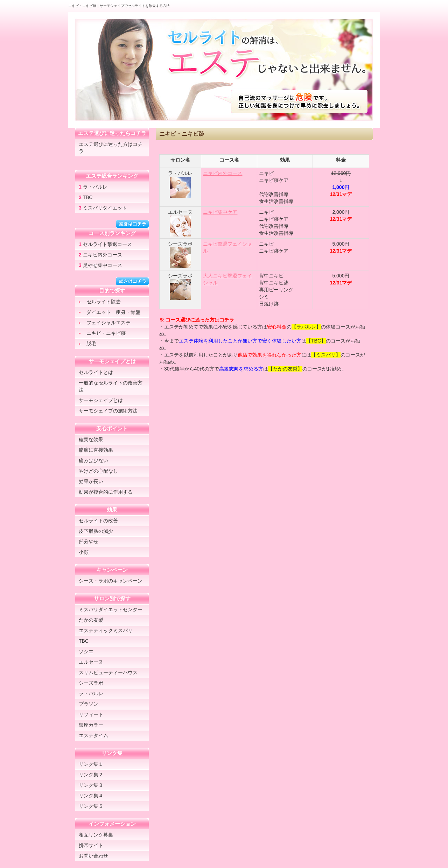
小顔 (84, 552)
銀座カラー (91, 725)
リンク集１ (91, 764)
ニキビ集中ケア (220, 212)
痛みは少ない (93, 460)
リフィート (91, 714)
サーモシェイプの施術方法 (108, 411)
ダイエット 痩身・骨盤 (110, 312)
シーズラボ (91, 683)
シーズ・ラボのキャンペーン (111, 581)
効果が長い (91, 481)
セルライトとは (96, 372)
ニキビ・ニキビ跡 (102, 333)
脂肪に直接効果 (96, 450)
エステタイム (93, 735)
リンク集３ (91, 785)
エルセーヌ (91, 662)
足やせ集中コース (100, 265)
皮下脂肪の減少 (96, 531)
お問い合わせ (93, 856)
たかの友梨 (91, 620)
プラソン (89, 704)
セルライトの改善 (98, 521)
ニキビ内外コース (223, 173)
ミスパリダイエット (103, 208)
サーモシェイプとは (101, 400)
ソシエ (86, 651)
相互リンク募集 (96, 835)
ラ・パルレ (93, 187)
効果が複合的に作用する (106, 492)
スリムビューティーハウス (108, 672)
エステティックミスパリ (106, 630)
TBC (86, 197)
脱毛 (87, 344)
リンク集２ (91, 775)
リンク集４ (91, 796)
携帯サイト (91, 845)
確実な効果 (91, 439)
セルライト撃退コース (105, 244)
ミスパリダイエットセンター (111, 609)
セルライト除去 (100, 302)
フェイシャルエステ (105, 323)
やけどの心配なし (98, 471)
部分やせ (89, 542)
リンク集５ (91, 806)
